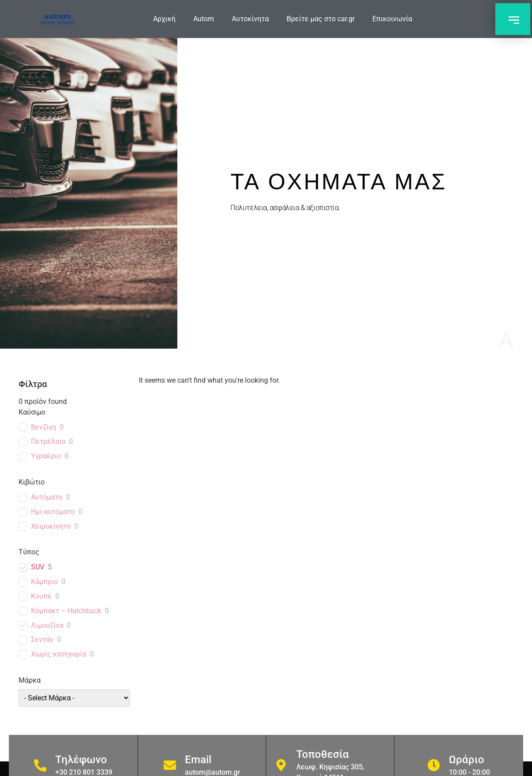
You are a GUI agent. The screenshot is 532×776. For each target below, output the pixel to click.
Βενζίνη (44, 427)
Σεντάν (42, 640)
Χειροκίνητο (51, 526)
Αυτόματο (47, 497)
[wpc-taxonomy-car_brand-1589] (75, 698)
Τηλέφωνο (81, 760)
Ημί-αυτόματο (53, 512)
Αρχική (164, 19)
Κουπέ (41, 596)
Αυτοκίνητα (250, 19)
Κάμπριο (44, 582)
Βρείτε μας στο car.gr (321, 19)
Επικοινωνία (392, 19)
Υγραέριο (46, 456)
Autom (204, 19)
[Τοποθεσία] (281, 765)
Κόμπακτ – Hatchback (66, 611)
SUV (38, 567)
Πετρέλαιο (48, 441)
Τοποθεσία (323, 754)
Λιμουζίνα (47, 625)
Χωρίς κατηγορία (59, 654)
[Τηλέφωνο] (40, 765)
